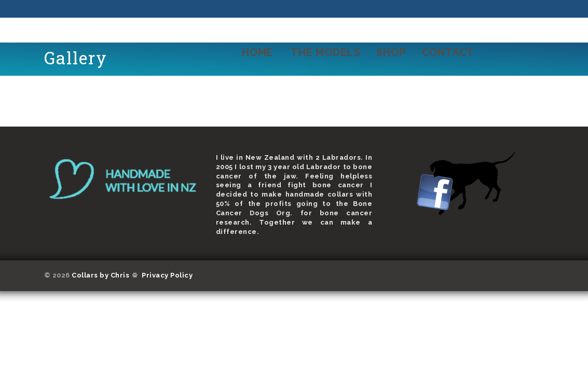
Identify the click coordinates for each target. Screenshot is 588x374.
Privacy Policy (167, 275)
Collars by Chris (100, 275)
